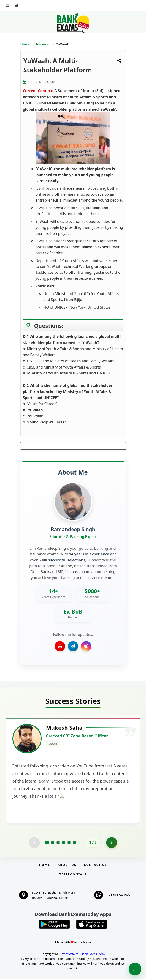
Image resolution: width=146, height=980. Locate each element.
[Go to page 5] (69, 844)
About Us (67, 866)
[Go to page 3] (58, 844)
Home (25, 44)
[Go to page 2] (52, 844)
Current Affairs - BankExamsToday (81, 955)
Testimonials (73, 876)
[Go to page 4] (63, 844)
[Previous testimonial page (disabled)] (34, 844)
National (44, 44)
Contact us (95, 866)
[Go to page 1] (47, 844)
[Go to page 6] (74, 844)
